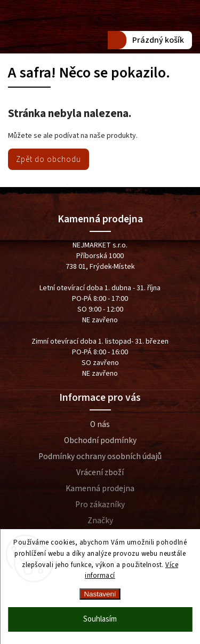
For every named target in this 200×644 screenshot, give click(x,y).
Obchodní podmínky (100, 440)
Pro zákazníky (100, 505)
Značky (100, 521)
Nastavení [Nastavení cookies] (100, 594)
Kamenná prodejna (100, 488)
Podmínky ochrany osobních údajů (100, 456)
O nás (100, 424)
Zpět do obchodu (49, 159)
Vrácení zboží (100, 472)
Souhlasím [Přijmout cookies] (100, 619)
